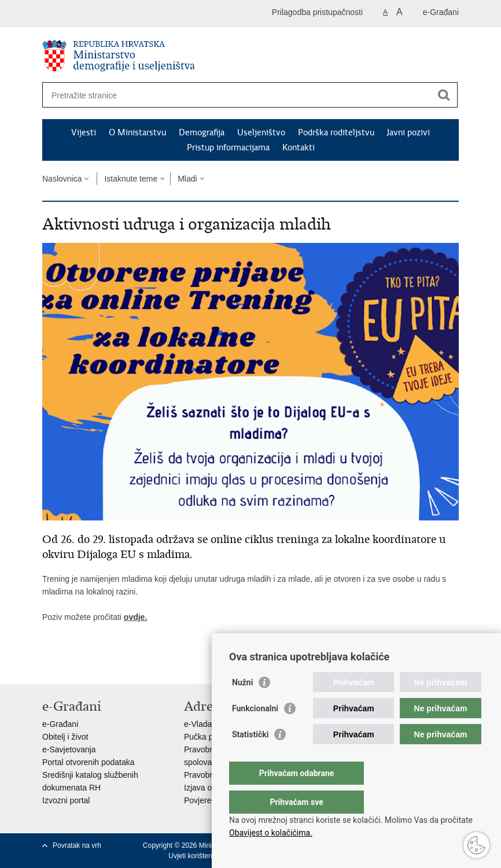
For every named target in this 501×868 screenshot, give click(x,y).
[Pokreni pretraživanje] (444, 95)
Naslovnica (62, 179)
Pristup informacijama (228, 147)
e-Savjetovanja (69, 749)
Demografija (202, 132)
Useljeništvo (261, 132)
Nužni (242, 706)
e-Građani (441, 12)
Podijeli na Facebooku (73, 666)
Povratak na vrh (77, 845)
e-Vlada (198, 724)
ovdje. (135, 617)
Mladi (187, 179)
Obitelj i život (65, 737)
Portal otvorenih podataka (89, 762)
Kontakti (299, 147)
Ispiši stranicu (48, 666)
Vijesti (84, 132)
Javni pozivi (408, 132)
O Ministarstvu (137, 132)
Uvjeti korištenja (193, 856)
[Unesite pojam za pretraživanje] (224, 95)
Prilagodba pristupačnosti (317, 12)
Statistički (250, 758)
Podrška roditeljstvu (336, 132)
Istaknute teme (131, 179)
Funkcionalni (255, 732)
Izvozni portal (66, 800)
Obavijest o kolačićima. (271, 833)
